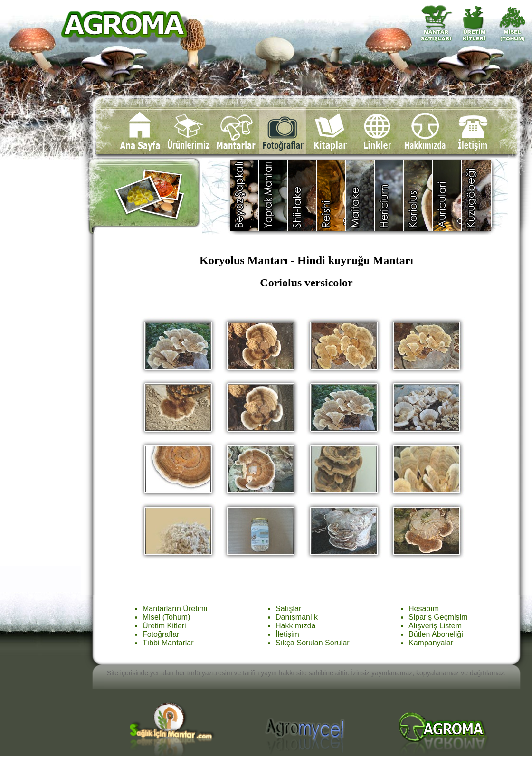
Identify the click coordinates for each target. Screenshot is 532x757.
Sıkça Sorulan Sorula (311, 643)
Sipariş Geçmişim (438, 617)
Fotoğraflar (161, 634)
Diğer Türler (477, 195)
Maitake (361, 195)
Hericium (390, 195)
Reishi (332, 195)
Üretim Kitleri (164, 626)
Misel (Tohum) (166, 617)
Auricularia (448, 195)
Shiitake (303, 195)
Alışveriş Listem (435, 626)
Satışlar (288, 609)
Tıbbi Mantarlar (168, 643)
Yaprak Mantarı (274, 195)
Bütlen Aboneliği (436, 634)
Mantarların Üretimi (175, 609)
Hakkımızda (295, 626)
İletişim (287, 634)
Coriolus (419, 195)
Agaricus (245, 195)
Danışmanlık (297, 617)
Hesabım (424, 609)
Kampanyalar (431, 643)
